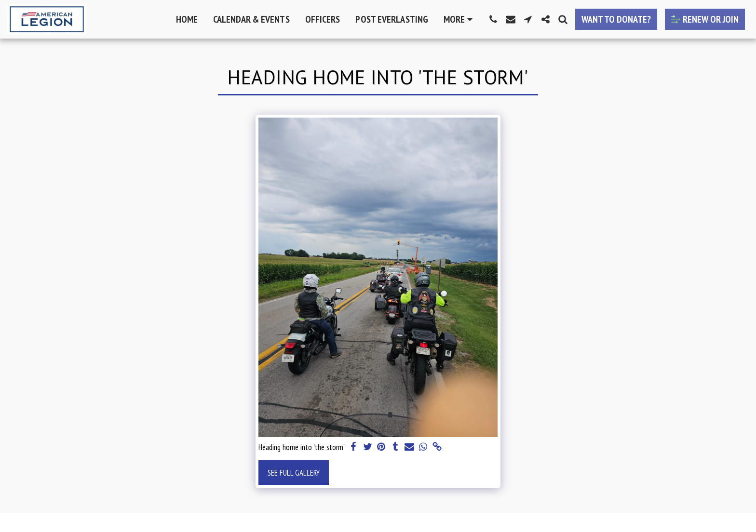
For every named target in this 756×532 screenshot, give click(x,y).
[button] (493, 19)
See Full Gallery (294, 473)
